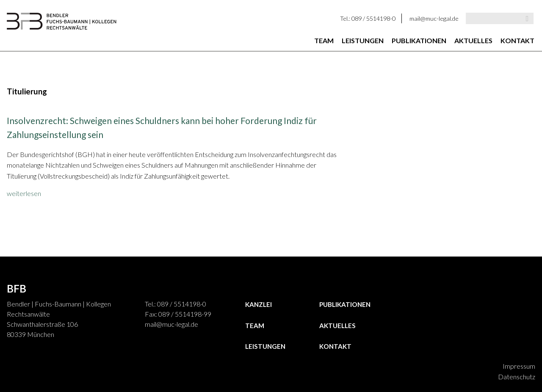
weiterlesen (24, 193)
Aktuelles (473, 40)
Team (324, 40)
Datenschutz (517, 377)
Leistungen (363, 40)
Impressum (519, 366)
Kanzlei (259, 304)
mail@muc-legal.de (434, 18)
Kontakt (517, 40)
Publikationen (419, 40)
